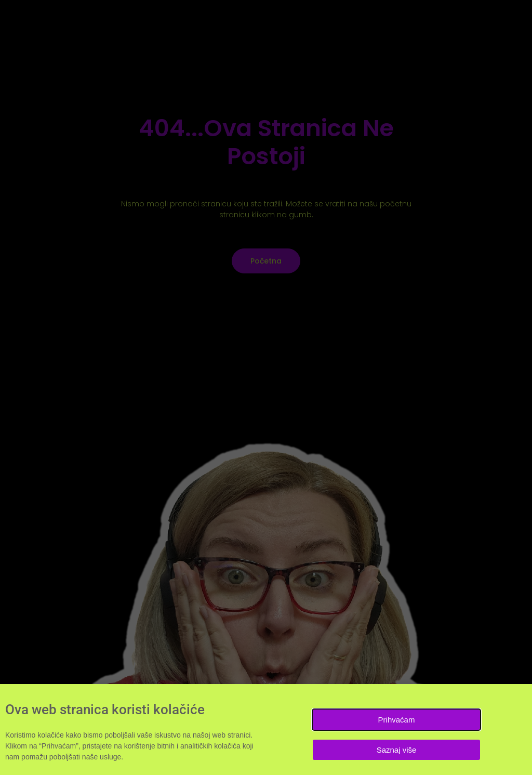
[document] (266, 387)
